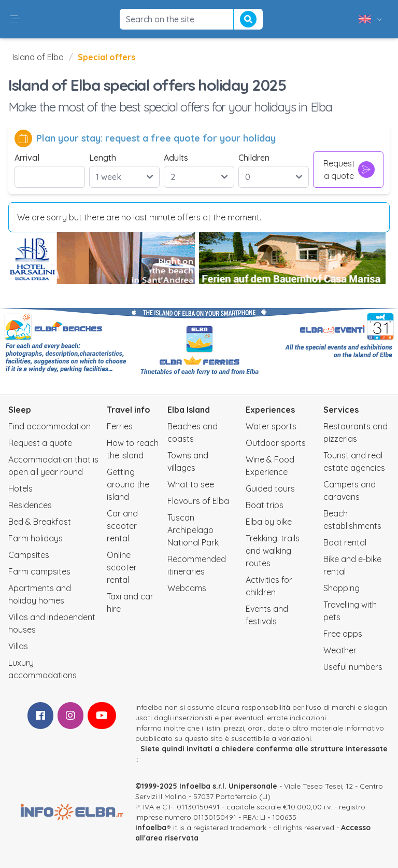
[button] (15, 19)
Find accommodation (49, 426)
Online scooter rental (122, 567)
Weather (340, 650)
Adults (176, 158)
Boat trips (265, 505)
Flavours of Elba (198, 501)
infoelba (151, 828)
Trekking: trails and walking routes (273, 551)
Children (254, 158)
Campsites (29, 555)
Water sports (271, 426)
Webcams (187, 588)
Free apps (343, 634)
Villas (18, 646)
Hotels (20, 488)
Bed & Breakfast (40, 522)
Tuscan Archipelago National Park (193, 530)
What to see (191, 484)
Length (103, 158)
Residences (30, 505)
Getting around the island (128, 484)
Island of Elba (38, 57)
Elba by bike (269, 522)
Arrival (27, 158)
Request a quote (349, 170)
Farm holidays (35, 538)
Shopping (342, 588)
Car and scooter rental (122, 526)
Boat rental (345, 542)
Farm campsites (39, 571)
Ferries (120, 426)
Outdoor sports (276, 443)
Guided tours (270, 488)
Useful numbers (353, 667)
